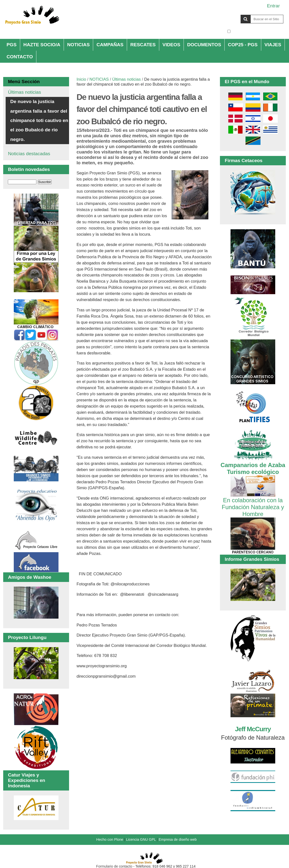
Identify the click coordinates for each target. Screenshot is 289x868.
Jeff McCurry (253, 729)
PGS (12, 45)
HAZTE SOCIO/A (42, 45)
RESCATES (143, 45)
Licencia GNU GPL (141, 839)
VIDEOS (171, 45)
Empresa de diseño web (178, 839)
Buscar (227, 15)
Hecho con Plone (110, 839)
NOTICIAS (78, 45)
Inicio (81, 79)
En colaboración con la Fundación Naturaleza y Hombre (253, 504)
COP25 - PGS (243, 45)
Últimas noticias (126, 79)
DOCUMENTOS (204, 45)
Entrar (273, 6)
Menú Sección (24, 82)
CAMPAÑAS (110, 45)
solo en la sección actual (258, 31)
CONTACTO (20, 57)
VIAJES (273, 45)
